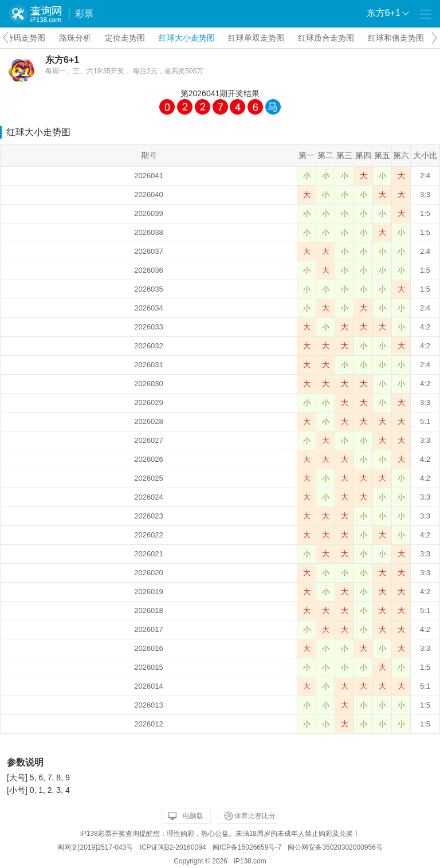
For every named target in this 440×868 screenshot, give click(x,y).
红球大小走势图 (187, 38)
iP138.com (250, 861)
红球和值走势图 (396, 38)
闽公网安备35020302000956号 (335, 847)
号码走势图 (25, 38)
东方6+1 (62, 60)
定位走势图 (125, 38)
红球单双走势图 (256, 38)
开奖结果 (243, 93)
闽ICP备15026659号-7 (247, 847)
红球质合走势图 (326, 38)
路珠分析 (75, 38)
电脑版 (193, 816)
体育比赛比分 (255, 816)
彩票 (84, 13)
